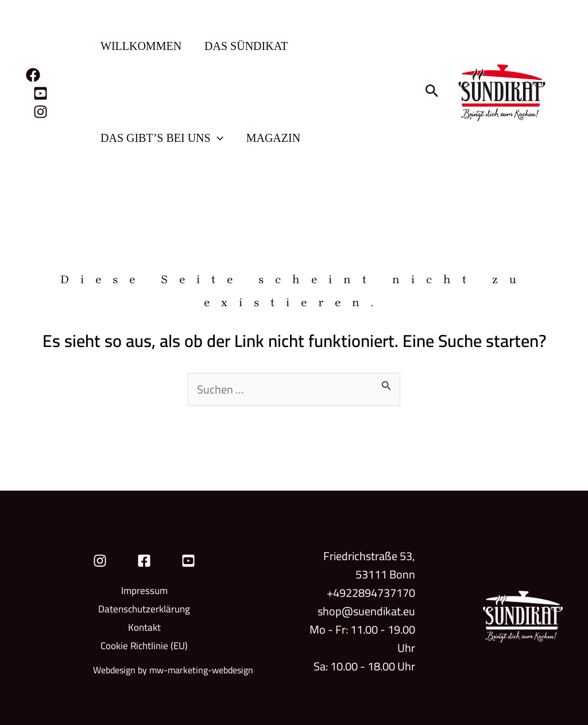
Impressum (144, 591)
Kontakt (144, 627)
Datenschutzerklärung (144, 609)
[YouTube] (40, 93)
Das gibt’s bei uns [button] (162, 138)
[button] (217, 138)
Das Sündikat (246, 46)
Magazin (273, 138)
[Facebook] (33, 75)
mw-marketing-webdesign (201, 670)
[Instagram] (40, 112)
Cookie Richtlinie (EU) (144, 646)
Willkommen (141, 46)
